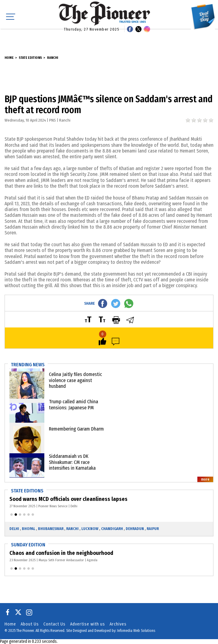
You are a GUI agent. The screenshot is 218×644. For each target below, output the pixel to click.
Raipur (153, 529)
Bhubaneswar (51, 529)
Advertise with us (88, 624)
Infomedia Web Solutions (136, 631)
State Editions (30, 58)
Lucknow (90, 529)
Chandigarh (112, 529)
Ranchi (53, 58)
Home (9, 58)
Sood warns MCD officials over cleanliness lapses (68, 499)
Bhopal (29, 529)
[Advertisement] (109, 38)
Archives (118, 624)
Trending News (28, 365)
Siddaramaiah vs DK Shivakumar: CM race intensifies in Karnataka (72, 462)
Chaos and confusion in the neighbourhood (61, 553)
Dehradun (135, 529)
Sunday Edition (28, 545)
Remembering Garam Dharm (76, 429)
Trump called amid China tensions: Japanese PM (73, 404)
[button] (12, 515)
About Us (30, 624)
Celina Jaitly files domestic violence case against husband (75, 380)
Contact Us (55, 624)
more (205, 479)
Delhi (14, 529)
